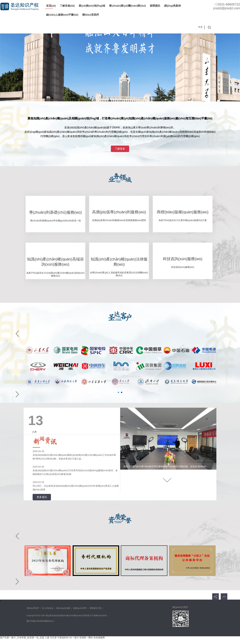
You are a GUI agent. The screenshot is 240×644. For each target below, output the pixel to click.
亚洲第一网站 (86, 638)
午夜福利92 (63, 638)
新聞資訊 (155, 6)
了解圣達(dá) (67, 6)
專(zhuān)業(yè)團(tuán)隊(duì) (127, 6)
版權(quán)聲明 (80, 608)
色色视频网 (99, 638)
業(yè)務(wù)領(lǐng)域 (92, 6)
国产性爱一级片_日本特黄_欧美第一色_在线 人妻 (25, 638)
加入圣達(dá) (48, 608)
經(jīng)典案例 (172, 6)
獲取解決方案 (96, 608)
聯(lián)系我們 (90, 15)
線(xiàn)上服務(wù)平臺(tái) (62, 15)
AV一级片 (74, 638)
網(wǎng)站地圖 (63, 608)
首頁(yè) (51, 6)
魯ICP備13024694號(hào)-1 (40, 621)
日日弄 (53, 638)
